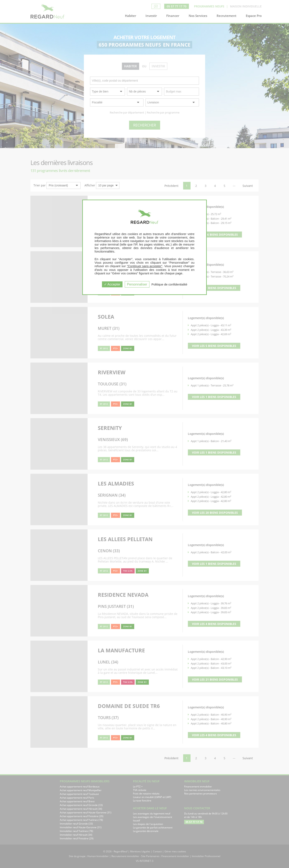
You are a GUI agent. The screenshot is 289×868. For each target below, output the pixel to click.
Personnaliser (137, 284)
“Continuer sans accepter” (145, 266)
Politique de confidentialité (169, 284)
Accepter (112, 284)
